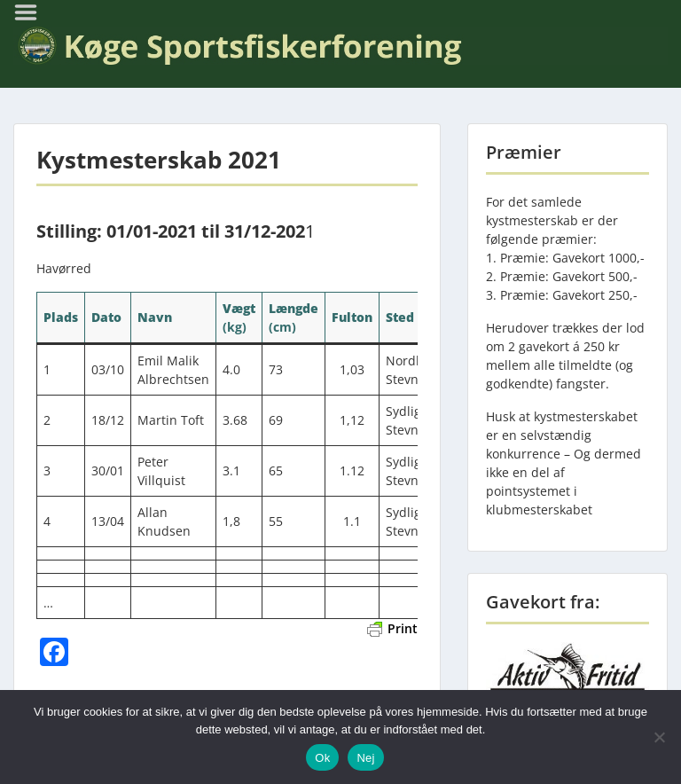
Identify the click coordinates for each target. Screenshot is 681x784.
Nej (365, 758)
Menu (32, 12)
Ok (322, 758)
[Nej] (659, 737)
